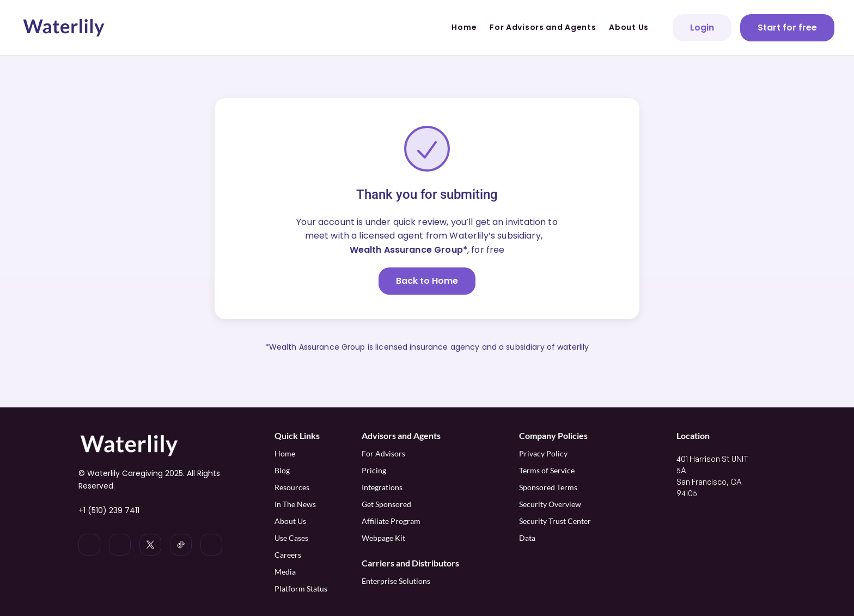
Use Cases (291, 538)
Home (285, 453)
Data (527, 538)
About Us (290, 521)
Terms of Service (547, 470)
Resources (292, 487)
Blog (282, 470)
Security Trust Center (555, 521)
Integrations (382, 487)
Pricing (374, 470)
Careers (288, 555)
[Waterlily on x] (150, 545)
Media (285, 572)
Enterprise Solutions (396, 581)
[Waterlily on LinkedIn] (89, 545)
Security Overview (550, 504)
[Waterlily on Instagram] (120, 545)
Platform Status (301, 588)
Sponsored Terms (548, 487)
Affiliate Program (392, 521)
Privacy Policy (543, 453)
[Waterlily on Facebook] (211, 545)
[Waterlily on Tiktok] (181, 545)
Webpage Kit (383, 538)
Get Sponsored (386, 504)
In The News (295, 504)
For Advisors (383, 453)
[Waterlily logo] (64, 28)
